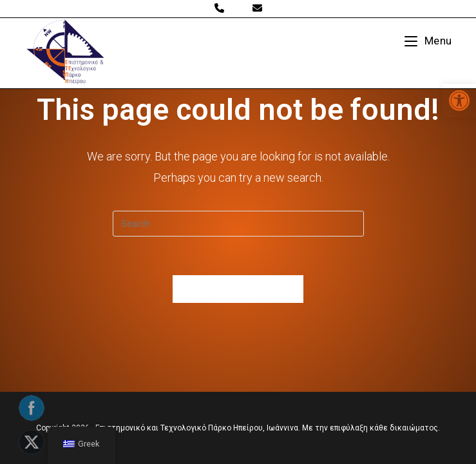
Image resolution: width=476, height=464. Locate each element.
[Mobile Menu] (428, 41)
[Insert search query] (238, 224)
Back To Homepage (238, 289)
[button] (459, 101)
